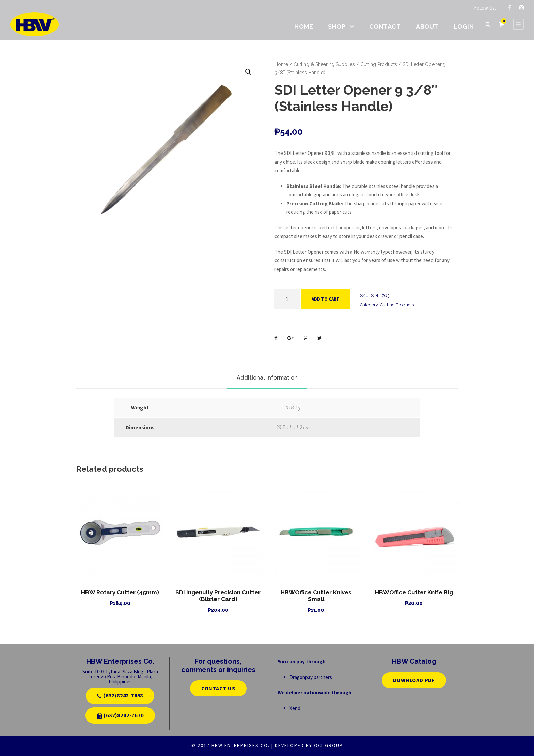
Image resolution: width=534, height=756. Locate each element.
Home (304, 26)
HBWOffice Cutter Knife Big (414, 592)
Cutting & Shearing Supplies (324, 64)
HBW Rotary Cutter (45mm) (120, 592)
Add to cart (326, 299)
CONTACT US (218, 688)
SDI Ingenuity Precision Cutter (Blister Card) (218, 596)
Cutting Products (379, 64)
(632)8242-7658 (120, 695)
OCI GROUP (328, 745)
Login (464, 26)
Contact (385, 26)
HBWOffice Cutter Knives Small (316, 596)
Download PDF (414, 680)
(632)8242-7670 (120, 715)
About (427, 26)
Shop (337, 26)
